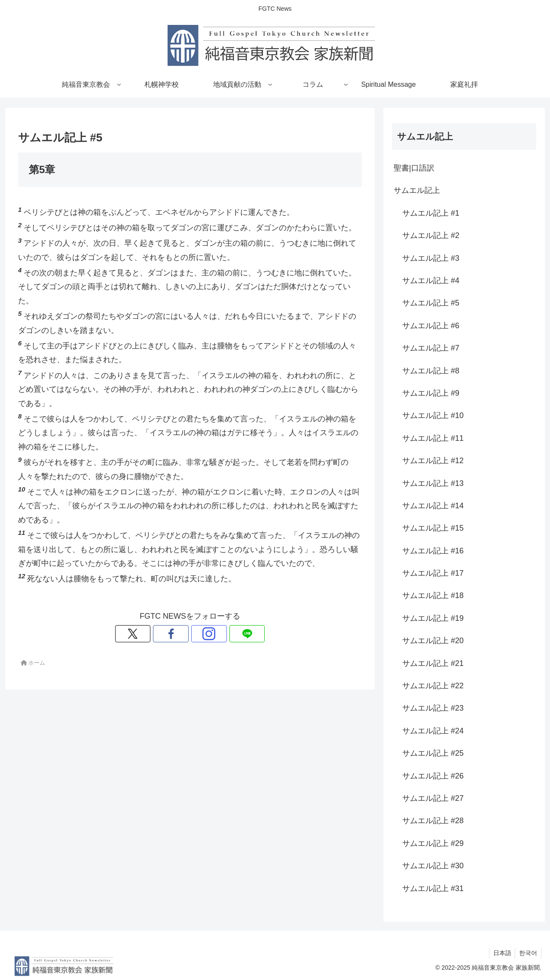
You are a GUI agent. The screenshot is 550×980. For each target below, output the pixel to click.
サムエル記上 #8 (431, 371)
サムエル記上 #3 (431, 258)
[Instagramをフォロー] (200, 634)
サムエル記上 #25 (433, 753)
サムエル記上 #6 (431, 326)
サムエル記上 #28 (433, 821)
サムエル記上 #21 (433, 663)
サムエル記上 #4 (431, 281)
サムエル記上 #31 (433, 888)
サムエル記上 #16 (433, 551)
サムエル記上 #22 (433, 686)
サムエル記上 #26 (433, 776)
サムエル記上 (417, 190)
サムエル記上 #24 (433, 731)
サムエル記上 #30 (433, 866)
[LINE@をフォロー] (220, 634)
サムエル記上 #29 (433, 843)
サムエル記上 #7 (431, 348)
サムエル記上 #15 (433, 528)
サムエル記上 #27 (433, 798)
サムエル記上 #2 (431, 235)
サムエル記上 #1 (431, 213)
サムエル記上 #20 (433, 641)
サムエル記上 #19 (433, 618)
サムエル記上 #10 (433, 415)
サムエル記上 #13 (433, 483)
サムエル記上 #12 (433, 461)
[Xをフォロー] (160, 634)
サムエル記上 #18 (433, 595)
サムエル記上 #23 (433, 708)
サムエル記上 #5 (431, 303)
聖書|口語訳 (414, 168)
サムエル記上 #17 (433, 573)
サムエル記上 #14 (433, 506)
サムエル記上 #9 (431, 393)
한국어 (528, 953)
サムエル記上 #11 (433, 438)
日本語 (501, 953)
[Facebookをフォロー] (180, 634)
